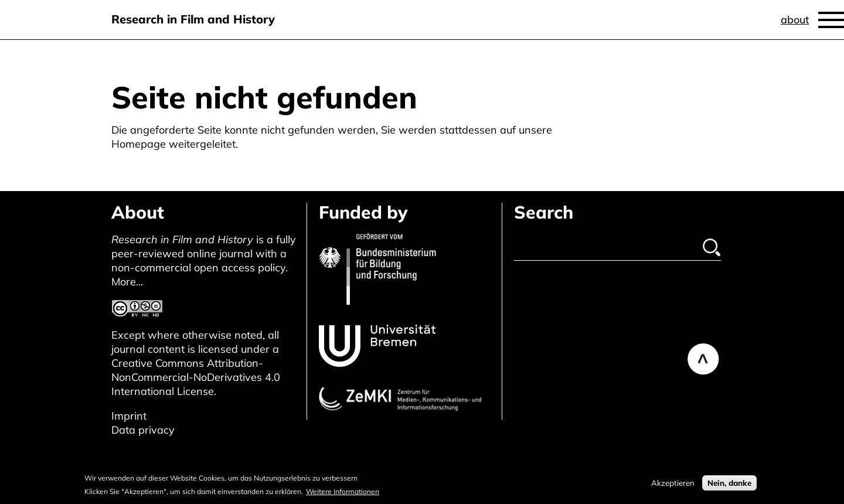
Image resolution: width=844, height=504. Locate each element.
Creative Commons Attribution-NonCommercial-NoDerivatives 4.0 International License (196, 377)
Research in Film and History (193, 19)
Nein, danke (729, 485)
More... (127, 282)
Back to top (703, 359)
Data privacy (143, 430)
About (795, 20)
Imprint (129, 416)
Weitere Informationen (343, 494)
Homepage (139, 144)
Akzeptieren (673, 485)
